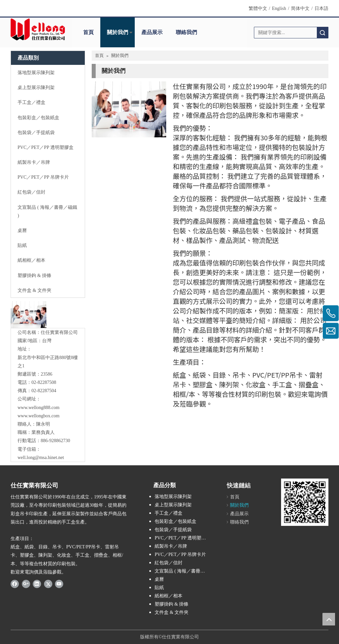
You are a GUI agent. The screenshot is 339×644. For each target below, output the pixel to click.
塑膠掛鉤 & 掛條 (171, 604)
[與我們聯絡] (28, 315)
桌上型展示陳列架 (173, 505)
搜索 (322, 33)
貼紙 (159, 588)
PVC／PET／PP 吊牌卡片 (180, 554)
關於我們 (118, 32)
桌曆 (159, 579)
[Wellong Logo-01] (38, 29)
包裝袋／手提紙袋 (173, 530)
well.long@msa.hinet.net (41, 458)
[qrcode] (305, 502)
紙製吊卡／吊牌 (171, 546)
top (329, 619)
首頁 (88, 32)
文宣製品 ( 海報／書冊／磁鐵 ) (185, 571)
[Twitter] (48, 584)
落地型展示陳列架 (173, 497)
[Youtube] (59, 584)
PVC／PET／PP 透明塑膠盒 (183, 538)
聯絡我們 (186, 32)
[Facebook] (15, 584)
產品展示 (152, 32)
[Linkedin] (37, 584)
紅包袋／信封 (169, 563)
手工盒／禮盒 (169, 513)
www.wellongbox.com (39, 416)
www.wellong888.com (39, 408)
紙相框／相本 (169, 596)
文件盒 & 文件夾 (171, 612)
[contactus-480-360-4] (129, 109)
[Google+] (26, 584)
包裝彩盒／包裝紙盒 (175, 521)
